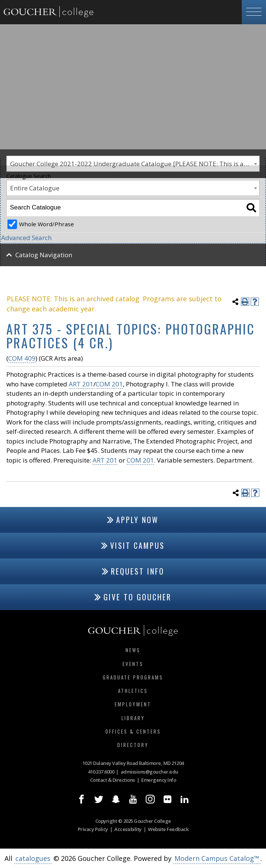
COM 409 (22, 358)
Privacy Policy (93, 829)
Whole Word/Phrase (47, 224)
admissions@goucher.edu (149, 772)
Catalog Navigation (44, 255)
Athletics (133, 691)
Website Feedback (168, 829)
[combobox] (133, 188)
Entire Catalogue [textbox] (35, 188)
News (133, 650)
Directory (133, 745)
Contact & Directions (112, 780)
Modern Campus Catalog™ (217, 858)
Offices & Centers (133, 731)
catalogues (33, 858)
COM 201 (109, 384)
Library (133, 718)
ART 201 (81, 384)
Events (133, 664)
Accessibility (128, 829)
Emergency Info (159, 780)
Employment (133, 704)
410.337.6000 (101, 772)
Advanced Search (26, 238)
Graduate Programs (133, 677)
